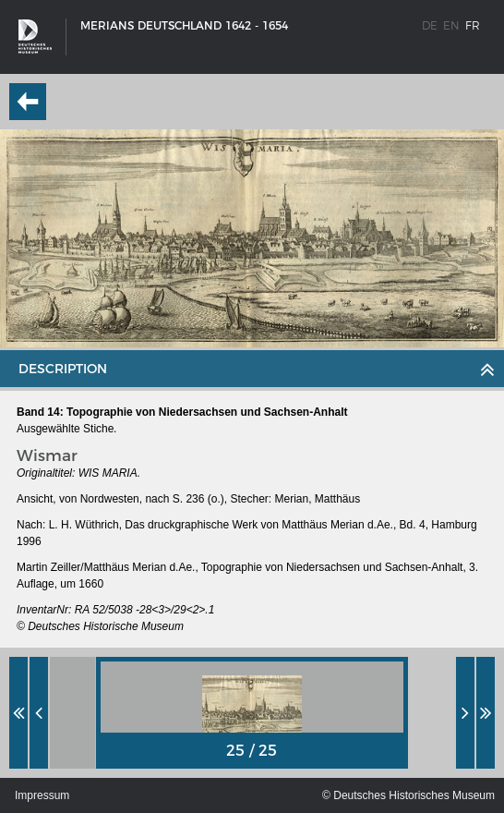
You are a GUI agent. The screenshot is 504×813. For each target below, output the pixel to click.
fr (473, 25)
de (430, 25)
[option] (252, 713)
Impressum (42, 795)
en (451, 25)
